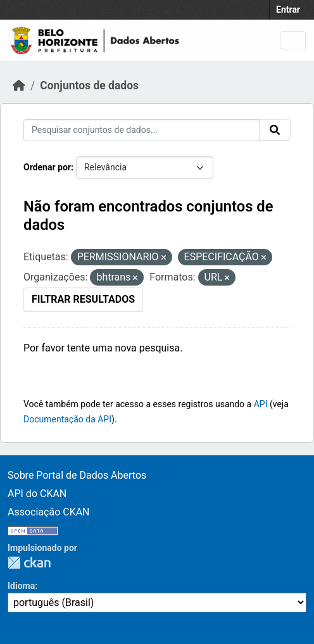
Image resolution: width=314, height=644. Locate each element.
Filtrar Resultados (83, 299)
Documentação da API (67, 419)
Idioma (21, 586)
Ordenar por (47, 167)
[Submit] (275, 130)
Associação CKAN (49, 512)
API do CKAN (37, 494)
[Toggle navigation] (293, 40)
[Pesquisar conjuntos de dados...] (141, 130)
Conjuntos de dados (89, 85)
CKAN (29, 563)
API (261, 404)
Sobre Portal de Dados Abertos (77, 475)
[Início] (19, 85)
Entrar (288, 9)
